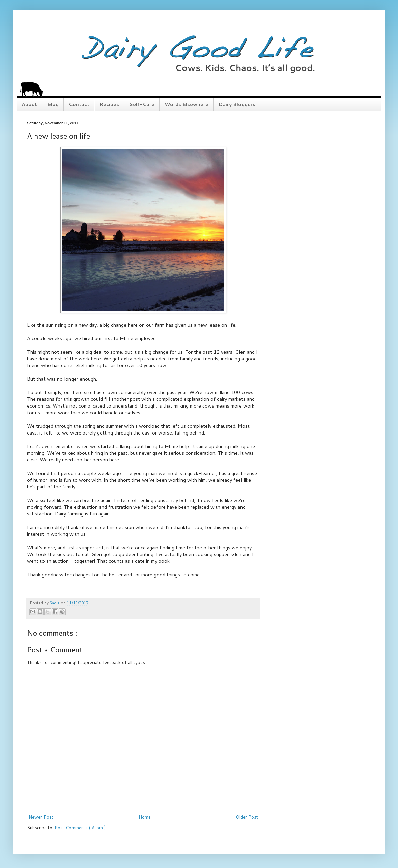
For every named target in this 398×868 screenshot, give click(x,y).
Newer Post (41, 817)
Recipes (109, 104)
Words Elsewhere (187, 104)
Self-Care (142, 104)
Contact (79, 104)
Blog (53, 104)
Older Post (247, 817)
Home (145, 817)
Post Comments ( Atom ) (80, 828)
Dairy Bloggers (237, 104)
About (29, 104)
